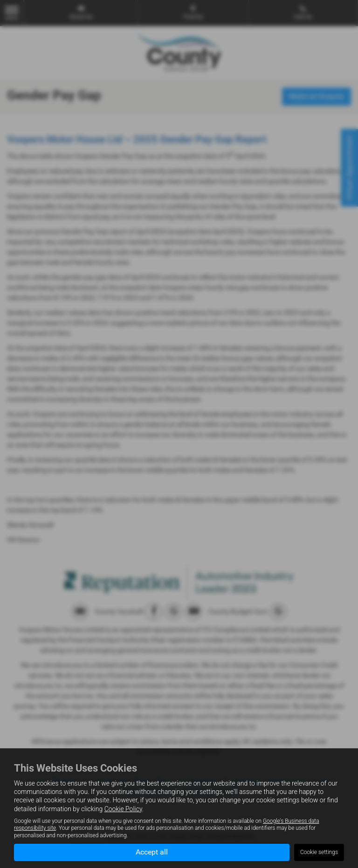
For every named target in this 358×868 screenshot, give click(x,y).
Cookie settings (319, 852)
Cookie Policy (123, 809)
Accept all (152, 852)
